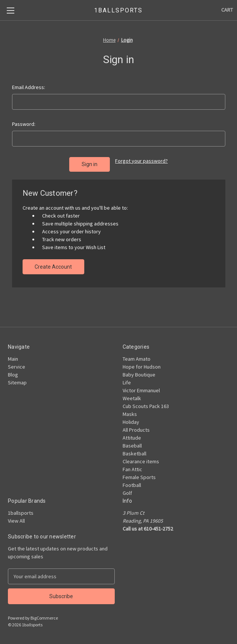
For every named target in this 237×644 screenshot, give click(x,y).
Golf (127, 493)
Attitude (132, 438)
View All (16, 521)
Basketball (134, 454)
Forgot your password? (141, 161)
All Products (136, 430)
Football (132, 485)
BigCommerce (44, 618)
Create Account (53, 267)
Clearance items (141, 461)
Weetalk (132, 398)
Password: (24, 124)
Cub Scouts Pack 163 (146, 406)
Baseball (132, 446)
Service (17, 367)
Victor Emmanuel (141, 390)
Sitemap (17, 382)
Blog (13, 375)
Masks (130, 414)
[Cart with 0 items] (227, 10)
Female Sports (139, 477)
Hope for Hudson (142, 367)
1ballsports (21, 513)
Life (127, 382)
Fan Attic (132, 469)
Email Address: (29, 87)
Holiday (131, 422)
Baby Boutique (139, 375)
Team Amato (137, 359)
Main (13, 359)
